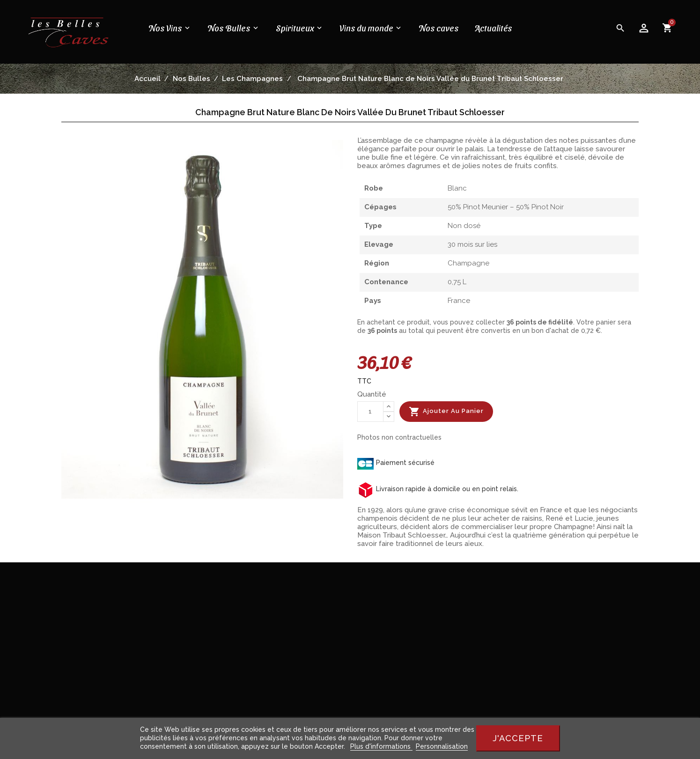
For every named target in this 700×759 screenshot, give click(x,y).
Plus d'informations (381, 746)
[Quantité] (370, 412)
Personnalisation (442, 746)
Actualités (494, 28)
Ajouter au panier (446, 412)
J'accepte (518, 738)
